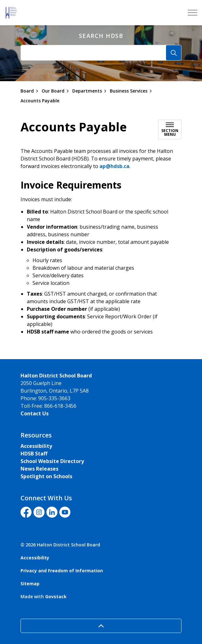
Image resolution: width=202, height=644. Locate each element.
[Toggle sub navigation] (170, 129)
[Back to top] (101, 626)
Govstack (56, 596)
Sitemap (30, 584)
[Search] (174, 53)
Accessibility (36, 446)
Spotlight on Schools (46, 476)
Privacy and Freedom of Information (62, 571)
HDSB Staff (34, 454)
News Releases (39, 469)
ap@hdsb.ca (114, 166)
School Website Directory (52, 461)
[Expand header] (193, 13)
